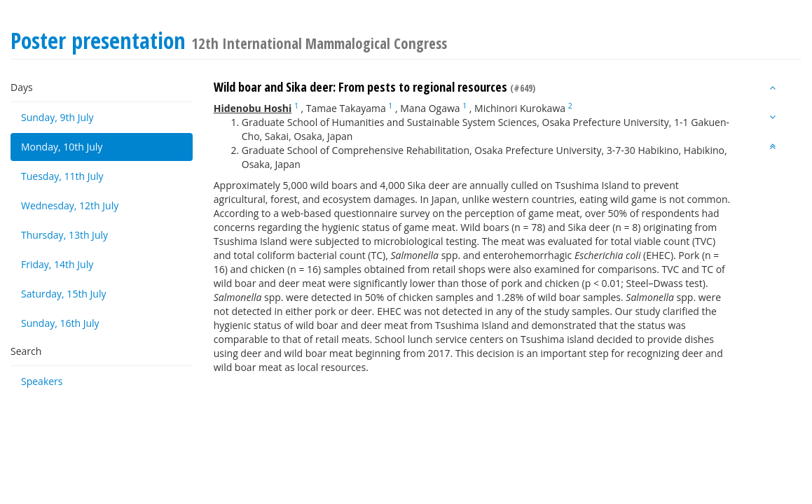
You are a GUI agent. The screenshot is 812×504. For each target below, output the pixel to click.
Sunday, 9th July (57, 117)
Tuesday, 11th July (62, 176)
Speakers (42, 381)
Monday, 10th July (62, 147)
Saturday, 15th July (64, 294)
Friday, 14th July (57, 264)
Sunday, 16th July (60, 323)
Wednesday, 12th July (70, 205)
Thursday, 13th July (64, 235)
